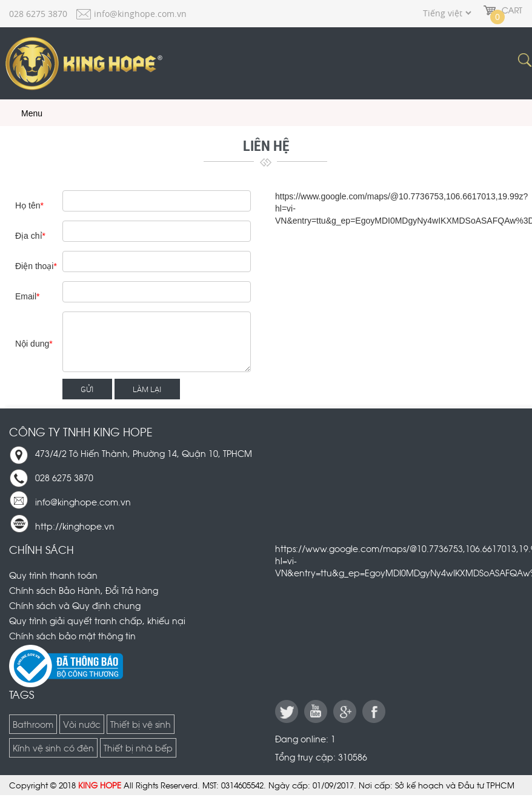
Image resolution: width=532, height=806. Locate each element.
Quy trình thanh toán (53, 575)
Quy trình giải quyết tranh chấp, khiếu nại (97, 620)
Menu (23, 113)
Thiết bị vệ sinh (141, 724)
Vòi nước (82, 724)
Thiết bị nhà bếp (138, 748)
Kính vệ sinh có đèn (53, 748)
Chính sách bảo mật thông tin (72, 635)
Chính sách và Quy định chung (75, 605)
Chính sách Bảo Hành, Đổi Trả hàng (84, 590)
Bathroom (33, 724)
